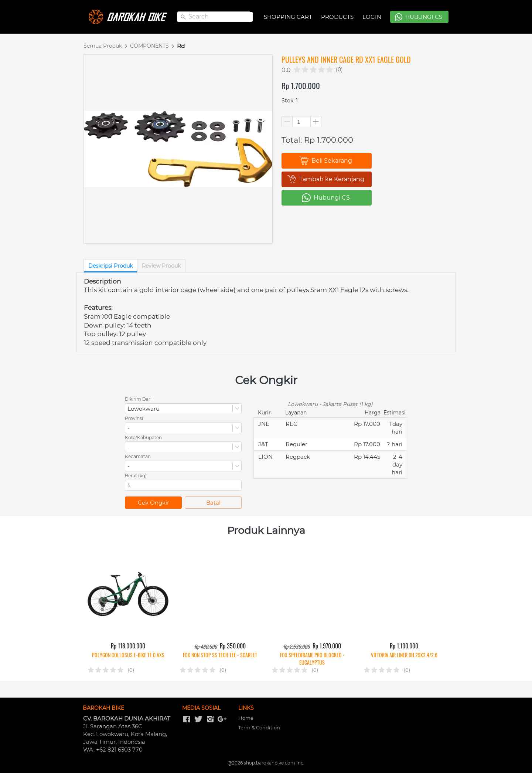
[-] (187, 719)
